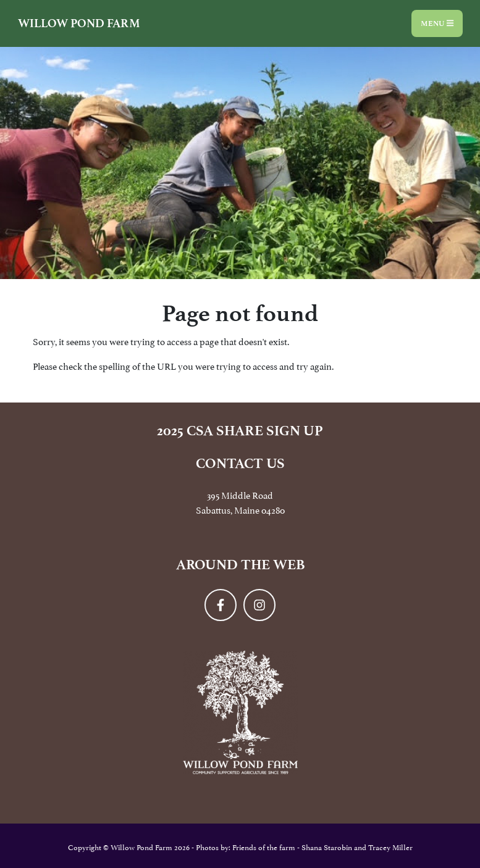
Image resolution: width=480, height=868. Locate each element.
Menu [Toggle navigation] (437, 23)
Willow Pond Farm (79, 23)
